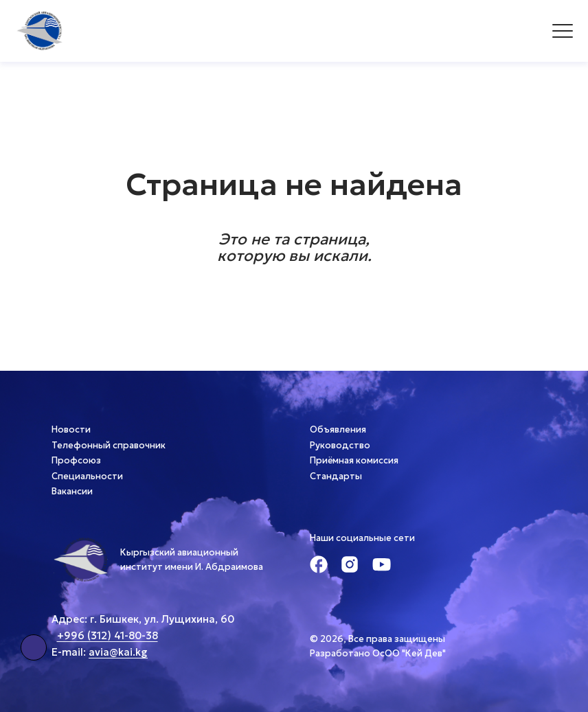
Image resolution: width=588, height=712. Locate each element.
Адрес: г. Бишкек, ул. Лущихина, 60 (143, 619)
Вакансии (72, 491)
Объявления (338, 429)
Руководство (340, 445)
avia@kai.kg (118, 652)
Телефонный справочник (109, 445)
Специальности (87, 476)
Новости (71, 429)
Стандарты (336, 476)
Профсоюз (76, 460)
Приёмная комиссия (354, 460)
